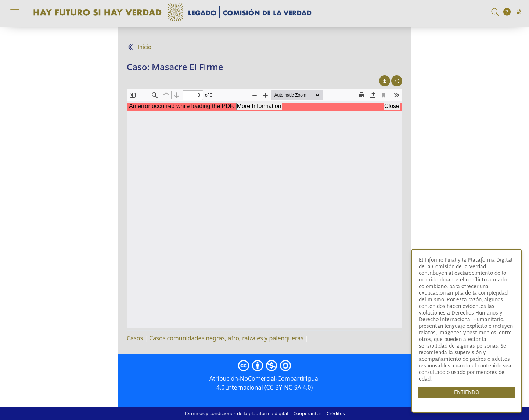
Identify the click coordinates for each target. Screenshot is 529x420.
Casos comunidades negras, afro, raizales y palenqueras (226, 338)
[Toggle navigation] (15, 12)
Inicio (145, 47)
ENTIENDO (467, 392)
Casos (135, 338)
